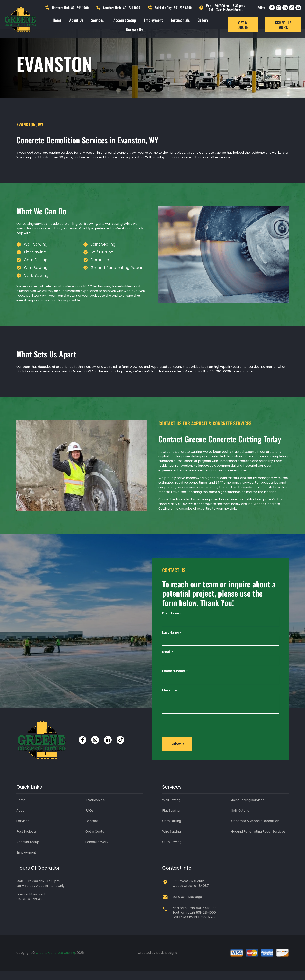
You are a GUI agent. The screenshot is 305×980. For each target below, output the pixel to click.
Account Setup (125, 20)
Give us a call (195, 381)
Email (168, 661)
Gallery (203, 20)
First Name (172, 623)
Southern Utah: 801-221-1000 (194, 922)
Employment (153, 20)
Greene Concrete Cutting (55, 962)
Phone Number (175, 680)
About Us (76, 20)
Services (98, 20)
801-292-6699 (185, 513)
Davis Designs (167, 962)
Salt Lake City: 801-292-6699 (194, 926)
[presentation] (192, 734)
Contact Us (134, 30)
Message (169, 700)
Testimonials (180, 20)
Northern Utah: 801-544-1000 (195, 917)
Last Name (172, 642)
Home (57, 20)
